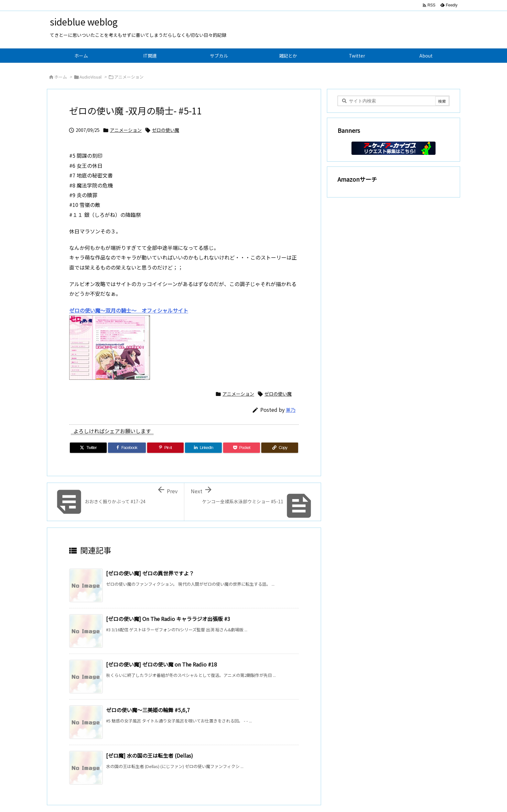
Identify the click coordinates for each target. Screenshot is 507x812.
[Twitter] (88, 448)
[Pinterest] (166, 448)
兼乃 (291, 410)
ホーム (61, 77)
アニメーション (129, 77)
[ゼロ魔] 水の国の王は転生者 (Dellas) (150, 755)
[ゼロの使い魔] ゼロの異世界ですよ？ (150, 573)
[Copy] (280, 448)
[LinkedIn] (203, 448)
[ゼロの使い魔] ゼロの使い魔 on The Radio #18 (162, 664)
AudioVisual (91, 77)
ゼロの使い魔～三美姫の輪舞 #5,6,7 (148, 710)
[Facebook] (127, 448)
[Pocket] (242, 448)
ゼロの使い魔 (166, 130)
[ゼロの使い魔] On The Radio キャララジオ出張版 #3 (168, 619)
